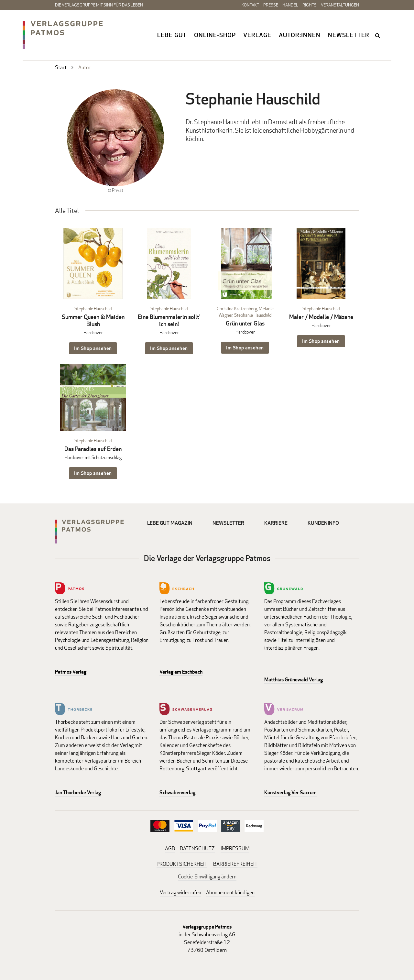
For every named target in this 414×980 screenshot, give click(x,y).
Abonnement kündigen (230, 892)
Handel (290, 5)
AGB (170, 848)
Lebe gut (172, 35)
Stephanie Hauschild (93, 308)
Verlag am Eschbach (181, 672)
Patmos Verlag (71, 672)
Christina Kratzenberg (237, 308)
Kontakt (250, 5)
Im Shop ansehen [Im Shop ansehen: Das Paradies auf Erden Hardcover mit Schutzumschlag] (93, 473)
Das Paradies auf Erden (93, 449)
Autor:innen (300, 35)
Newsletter (349, 35)
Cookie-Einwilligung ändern (207, 877)
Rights (310, 5)
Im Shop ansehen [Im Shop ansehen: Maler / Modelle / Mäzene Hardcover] (321, 341)
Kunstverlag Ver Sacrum (290, 793)
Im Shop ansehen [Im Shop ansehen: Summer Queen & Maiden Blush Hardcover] (93, 348)
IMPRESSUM (235, 848)
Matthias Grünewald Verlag (294, 680)
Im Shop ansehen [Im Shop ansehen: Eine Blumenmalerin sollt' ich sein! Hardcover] (169, 348)
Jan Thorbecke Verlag (78, 793)
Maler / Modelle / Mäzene (321, 317)
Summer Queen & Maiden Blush (93, 320)
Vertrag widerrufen (180, 892)
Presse (271, 5)
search (378, 35)
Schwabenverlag (177, 793)
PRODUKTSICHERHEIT (182, 864)
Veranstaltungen (340, 5)
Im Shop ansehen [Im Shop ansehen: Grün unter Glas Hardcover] (245, 348)
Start (61, 67)
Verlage (257, 35)
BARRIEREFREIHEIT (235, 864)
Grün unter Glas (245, 323)
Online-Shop (215, 35)
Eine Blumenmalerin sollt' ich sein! (169, 320)
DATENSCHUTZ (197, 848)
